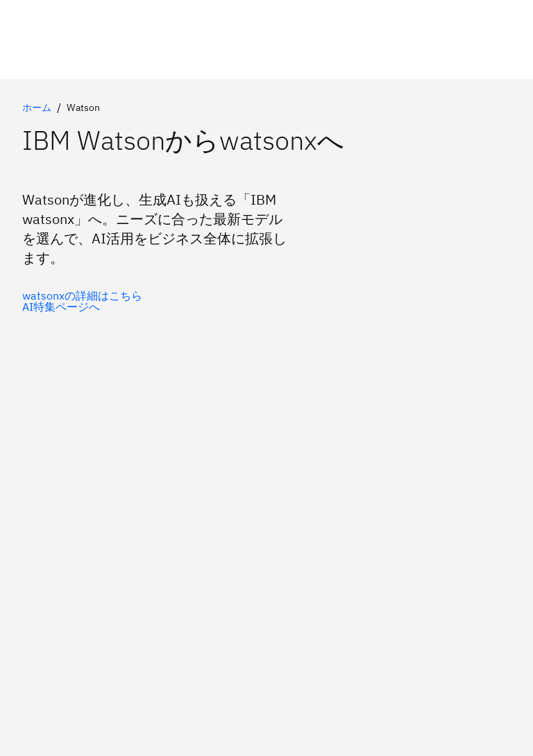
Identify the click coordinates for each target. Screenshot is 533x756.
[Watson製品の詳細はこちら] (82, 307)
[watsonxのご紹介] (82, 295)
